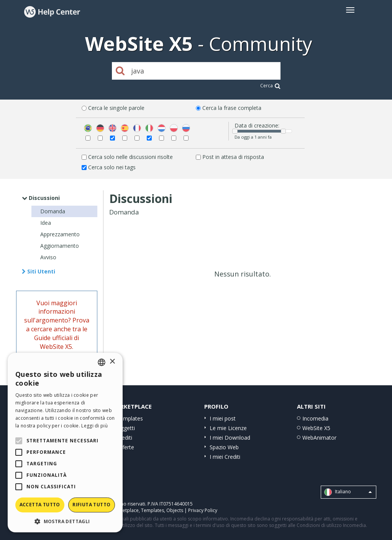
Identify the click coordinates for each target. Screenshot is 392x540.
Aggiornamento (60, 246)
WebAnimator (319, 438)
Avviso (48, 257)
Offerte (125, 447)
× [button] (112, 362)
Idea (46, 223)
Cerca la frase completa (232, 108)
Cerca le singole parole (116, 108)
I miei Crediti (225, 457)
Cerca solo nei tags (112, 167)
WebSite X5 (316, 428)
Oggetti (126, 428)
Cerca (270, 86)
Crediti (124, 438)
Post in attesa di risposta (233, 157)
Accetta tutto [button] (40, 505)
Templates (130, 418)
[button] (65, 521)
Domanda (53, 211)
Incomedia (315, 418)
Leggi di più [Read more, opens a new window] (94, 426)
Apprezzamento (60, 234)
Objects (175, 510)
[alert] (65, 443)
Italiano (348, 492)
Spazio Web (224, 447)
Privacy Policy (203, 510)
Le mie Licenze (228, 428)
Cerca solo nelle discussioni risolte (130, 157)
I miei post (223, 418)
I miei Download (230, 438)
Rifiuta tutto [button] (91, 505)
